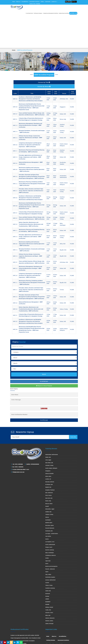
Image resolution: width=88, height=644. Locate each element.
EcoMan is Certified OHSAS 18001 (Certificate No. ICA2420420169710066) (23, 635)
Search (44, 342)
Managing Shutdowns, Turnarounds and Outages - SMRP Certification (32, 100)
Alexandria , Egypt (50, 477)
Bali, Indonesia (49, 461)
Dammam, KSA (49, 499)
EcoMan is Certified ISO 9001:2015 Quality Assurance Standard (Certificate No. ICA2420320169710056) (26, 631)
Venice (47, 507)
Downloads (48, 2)
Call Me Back (44, 350)
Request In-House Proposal (44, 354)
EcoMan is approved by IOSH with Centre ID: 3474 (23, 614)
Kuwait (47, 474)
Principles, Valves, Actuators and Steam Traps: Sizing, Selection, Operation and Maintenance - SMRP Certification (31, 159)
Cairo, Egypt (48, 428)
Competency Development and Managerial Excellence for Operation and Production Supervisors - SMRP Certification (30, 113)
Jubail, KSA (48, 559)
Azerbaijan (48, 488)
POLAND (47, 572)
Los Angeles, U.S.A (50, 510)
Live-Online (48, 504)
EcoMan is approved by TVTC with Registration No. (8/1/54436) (26, 627)
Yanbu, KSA (48, 578)
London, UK (48, 447)
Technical (61, 616)
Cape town (48, 529)
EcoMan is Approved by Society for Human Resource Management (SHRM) (23, 618)
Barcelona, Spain (50, 493)
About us (18, 2)
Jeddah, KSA (48, 480)
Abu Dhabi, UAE (49, 431)
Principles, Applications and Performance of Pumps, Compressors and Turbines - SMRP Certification (31, 125)
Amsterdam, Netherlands (52, 423)
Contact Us (54, 2)
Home (14, 2)
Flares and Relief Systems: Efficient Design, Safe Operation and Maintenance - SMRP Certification (32, 82)
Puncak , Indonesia (50, 537)
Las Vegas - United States (52, 502)
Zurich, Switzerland (50, 513)
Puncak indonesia (50, 496)
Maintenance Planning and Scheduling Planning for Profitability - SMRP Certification (32, 119)
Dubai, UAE (48, 425)
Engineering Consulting (64, 13)
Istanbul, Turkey (49, 433)
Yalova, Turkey (49, 553)
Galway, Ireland (49, 575)
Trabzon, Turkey (49, 483)
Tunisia (47, 551)
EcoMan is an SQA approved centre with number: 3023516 (25, 603)
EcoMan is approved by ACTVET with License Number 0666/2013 (26, 622)
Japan (47, 540)
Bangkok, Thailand (50, 458)
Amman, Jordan (49, 589)
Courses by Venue (44, 55)
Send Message (44, 388)
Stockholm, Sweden (50, 545)
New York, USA (49, 466)
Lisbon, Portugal (49, 592)
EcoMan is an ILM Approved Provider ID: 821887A (23, 609)
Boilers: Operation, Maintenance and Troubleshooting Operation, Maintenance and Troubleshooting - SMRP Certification (31, 192)
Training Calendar (51, 608)
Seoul (47, 532)
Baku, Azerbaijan (50, 521)
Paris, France (49, 463)
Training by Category (38, 13)
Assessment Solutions (34, 2)
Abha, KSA (48, 583)
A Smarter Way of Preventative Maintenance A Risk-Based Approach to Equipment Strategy (31, 87)
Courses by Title (44, 50)
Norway (47, 564)
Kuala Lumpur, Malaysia (51, 436)
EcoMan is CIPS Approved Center (19, 612)
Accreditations (25, 2)
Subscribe (73, 405)
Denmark (48, 562)
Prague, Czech (49, 515)
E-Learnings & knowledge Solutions (55, 612)
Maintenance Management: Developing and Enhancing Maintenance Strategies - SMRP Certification (31, 93)
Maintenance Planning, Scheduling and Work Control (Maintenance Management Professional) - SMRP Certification (32, 152)
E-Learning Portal (29, 13)
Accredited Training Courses (53, 620)
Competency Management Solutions (51, 13)
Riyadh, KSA (48, 455)
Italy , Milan (48, 543)
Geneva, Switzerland (50, 548)
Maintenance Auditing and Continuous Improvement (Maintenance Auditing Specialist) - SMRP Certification (32, 138)
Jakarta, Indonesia (50, 586)
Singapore (48, 439)
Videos (42, 2)
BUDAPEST (48, 570)
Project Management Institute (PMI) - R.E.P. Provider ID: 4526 (26, 606)
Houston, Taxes (49, 581)
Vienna (47, 485)
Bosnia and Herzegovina (51, 534)
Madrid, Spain (49, 491)
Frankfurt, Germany (50, 556)
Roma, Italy (48, 469)
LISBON (47, 567)
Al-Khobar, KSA (49, 453)
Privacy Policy (72, 628)
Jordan (47, 526)
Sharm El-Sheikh (49, 442)
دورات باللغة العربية (73, 13)
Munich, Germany (50, 518)
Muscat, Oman (49, 472)
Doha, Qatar (48, 444)
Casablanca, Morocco (51, 523)
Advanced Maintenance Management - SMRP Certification (31, 131)
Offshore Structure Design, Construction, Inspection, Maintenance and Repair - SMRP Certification (31, 106)
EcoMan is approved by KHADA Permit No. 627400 (23, 624)
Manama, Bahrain (50, 450)
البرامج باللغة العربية (51, 616)
